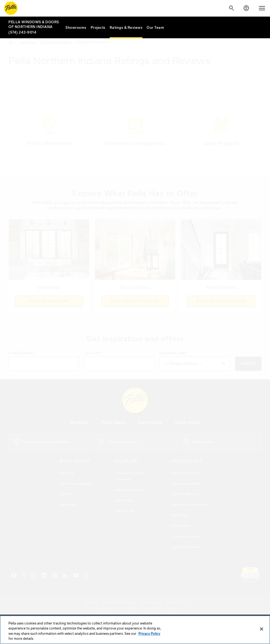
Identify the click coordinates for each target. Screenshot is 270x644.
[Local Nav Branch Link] (35, 24)
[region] (135, 630)
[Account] (246, 8)
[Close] (262, 629)
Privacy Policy (149, 634)
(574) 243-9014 (22, 32)
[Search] (232, 8)
